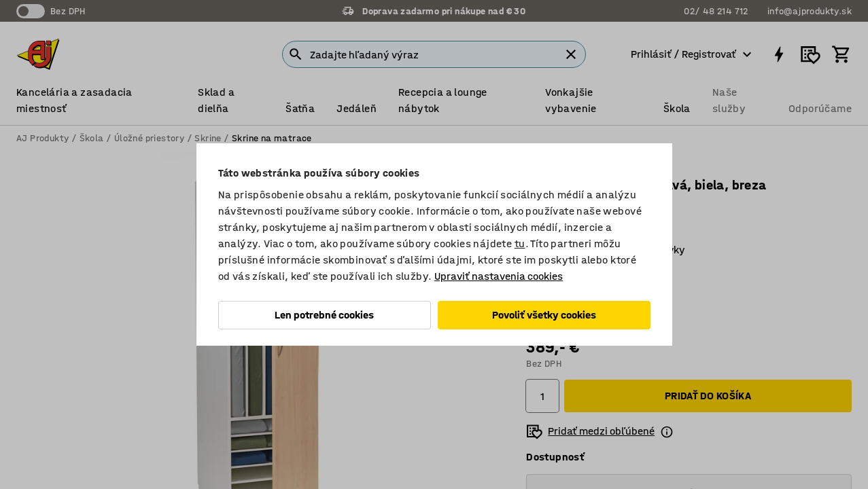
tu (520, 243)
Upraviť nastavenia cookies (499, 276)
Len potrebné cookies (324, 315)
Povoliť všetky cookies (544, 315)
